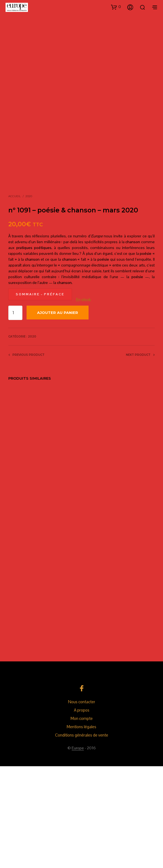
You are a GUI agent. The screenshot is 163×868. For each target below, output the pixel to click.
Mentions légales (81, 828)
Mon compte (82, 820)
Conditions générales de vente (82, 837)
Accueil (15, 298)
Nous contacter (82, 804)
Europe (78, 850)
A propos (82, 812)
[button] (116, 7)
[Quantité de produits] (15, 415)
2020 (29, 298)
